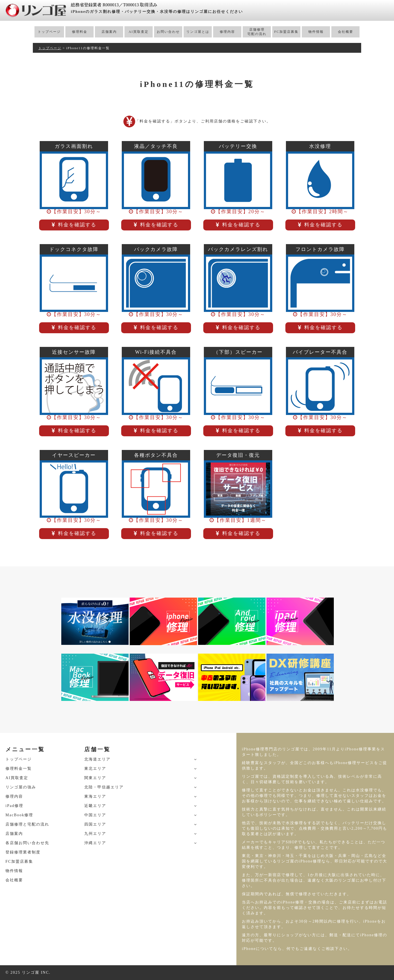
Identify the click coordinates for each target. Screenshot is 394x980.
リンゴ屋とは (198, 32)
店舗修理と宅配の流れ (27, 824)
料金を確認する (74, 225)
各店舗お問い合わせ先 (27, 843)
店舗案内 (109, 32)
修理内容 (227, 32)
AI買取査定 (139, 32)
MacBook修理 (19, 815)
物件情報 (316, 32)
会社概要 (346, 32)
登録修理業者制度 (23, 852)
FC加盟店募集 (286, 32)
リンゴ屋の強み (21, 787)
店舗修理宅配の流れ (257, 32)
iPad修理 (14, 806)
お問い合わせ (168, 32)
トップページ (49, 32)
